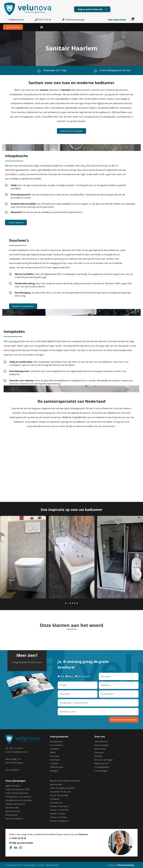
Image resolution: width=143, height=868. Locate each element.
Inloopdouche (56, 741)
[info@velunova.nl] (6, 20)
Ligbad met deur (13, 786)
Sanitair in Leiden (58, 814)
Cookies (41, 865)
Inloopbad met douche (60, 792)
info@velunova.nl (16, 20)
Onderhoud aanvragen (75, 20)
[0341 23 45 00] (36, 20)
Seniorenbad (11, 815)
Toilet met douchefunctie (17, 793)
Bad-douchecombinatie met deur (65, 781)
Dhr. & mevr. (84, 676)
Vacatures (99, 752)
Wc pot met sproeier (59, 795)
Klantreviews (100, 749)
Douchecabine (56, 745)
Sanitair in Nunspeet (59, 806)
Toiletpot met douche (15, 804)
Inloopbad (55, 799)
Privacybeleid (29, 865)
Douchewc (55, 756)
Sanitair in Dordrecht (59, 810)
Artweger (54, 771)
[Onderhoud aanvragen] (63, 20)
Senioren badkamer (14, 819)
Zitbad (53, 752)
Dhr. (62, 676)
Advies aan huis (102, 763)
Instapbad (54, 749)
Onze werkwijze (101, 745)
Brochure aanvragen (104, 760)
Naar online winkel (117, 19)
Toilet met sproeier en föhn (18, 789)
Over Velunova (101, 741)
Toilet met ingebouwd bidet (62, 788)
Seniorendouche (13, 811)
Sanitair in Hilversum (59, 821)
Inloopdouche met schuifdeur (19, 800)
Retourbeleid (52, 865)
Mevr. (71, 676)
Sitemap (98, 756)
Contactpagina (101, 771)
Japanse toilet (56, 784)
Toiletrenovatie (57, 767)
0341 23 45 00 (45, 20)
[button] (42, 27)
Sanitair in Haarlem (58, 817)
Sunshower (55, 760)
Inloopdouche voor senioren (18, 797)
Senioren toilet (12, 808)
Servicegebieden (102, 767)
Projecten (54, 763)
